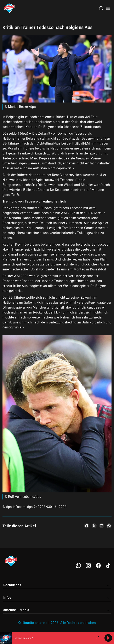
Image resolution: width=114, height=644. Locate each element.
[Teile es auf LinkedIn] (102, 526)
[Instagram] (88, 566)
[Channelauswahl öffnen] (101, 8)
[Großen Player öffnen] (97, 638)
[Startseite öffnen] (9, 8)
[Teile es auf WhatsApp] (109, 526)
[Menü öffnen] (108, 8)
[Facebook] (98, 566)
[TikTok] (108, 566)
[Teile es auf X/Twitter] (94, 526)
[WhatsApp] (78, 566)
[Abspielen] (108, 638)
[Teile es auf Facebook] (87, 526)
